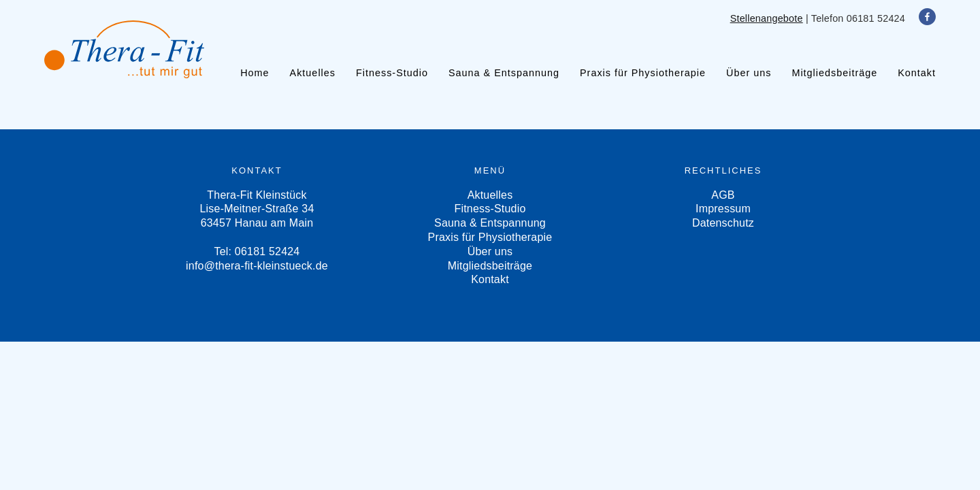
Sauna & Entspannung (504, 73)
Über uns (749, 73)
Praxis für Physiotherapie (643, 73)
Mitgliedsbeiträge (834, 73)
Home (255, 73)
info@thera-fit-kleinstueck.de (257, 266)
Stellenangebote (767, 18)
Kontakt (917, 73)
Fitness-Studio (392, 73)
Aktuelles (313, 73)
